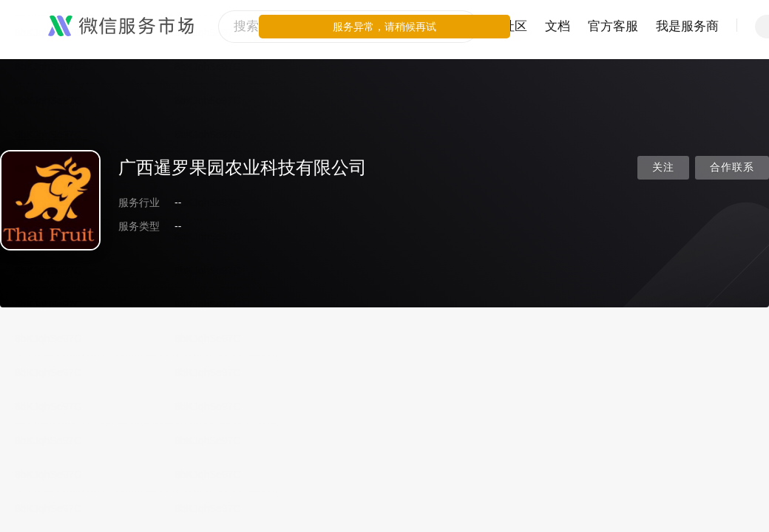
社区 (515, 26)
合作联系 (732, 167)
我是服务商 (687, 26)
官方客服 (613, 26)
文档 (558, 26)
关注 (663, 167)
